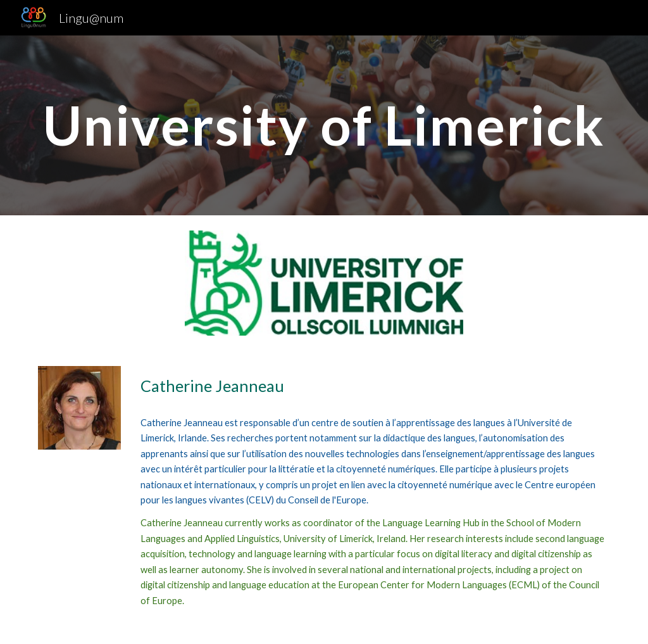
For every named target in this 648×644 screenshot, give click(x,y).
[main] (324, 125)
